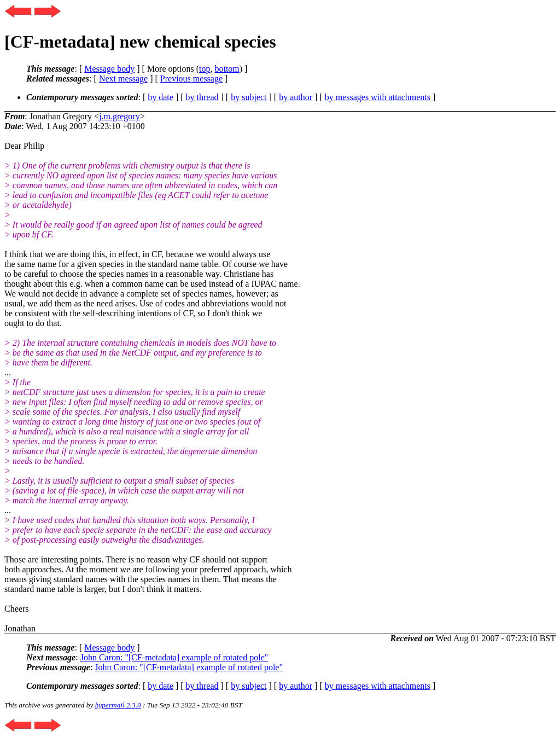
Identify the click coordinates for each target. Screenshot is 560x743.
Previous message (191, 79)
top (205, 69)
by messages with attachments (378, 97)
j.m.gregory (119, 116)
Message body (109, 69)
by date (161, 97)
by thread (202, 97)
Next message (123, 79)
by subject (249, 97)
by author (296, 97)
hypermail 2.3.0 (118, 705)
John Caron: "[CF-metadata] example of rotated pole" (174, 657)
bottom (227, 69)
